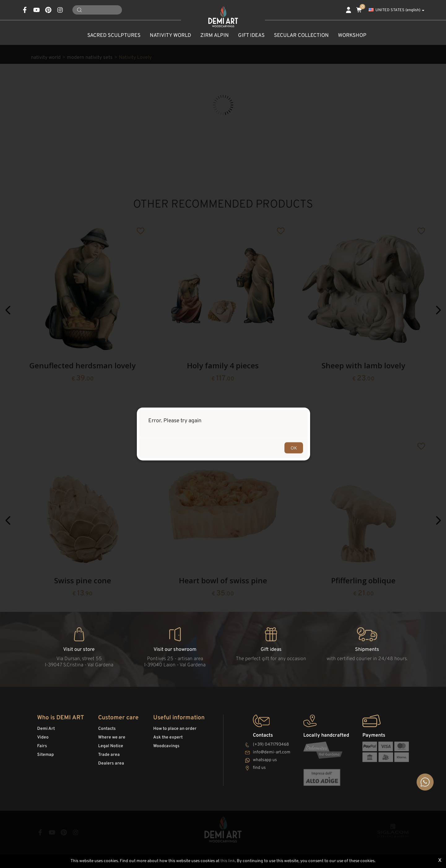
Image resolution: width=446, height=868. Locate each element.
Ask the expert (168, 737)
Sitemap (45, 755)
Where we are (112, 737)
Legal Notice (111, 746)
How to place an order (175, 729)
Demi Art (46, 729)
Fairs (42, 746)
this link (228, 861)
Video (43, 737)
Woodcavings (166, 746)
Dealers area (111, 763)
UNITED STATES (396, 10)
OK (294, 448)
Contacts (107, 729)
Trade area (109, 755)
